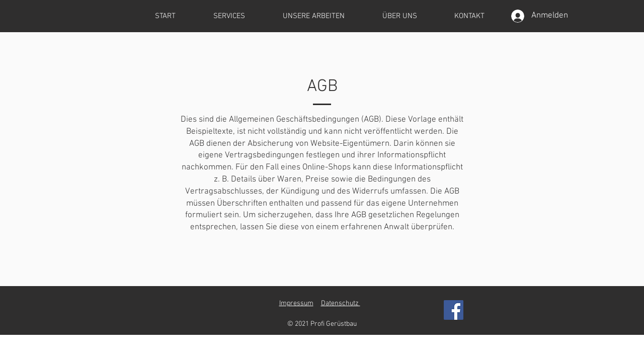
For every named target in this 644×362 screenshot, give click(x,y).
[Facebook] (454, 310)
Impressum (296, 303)
